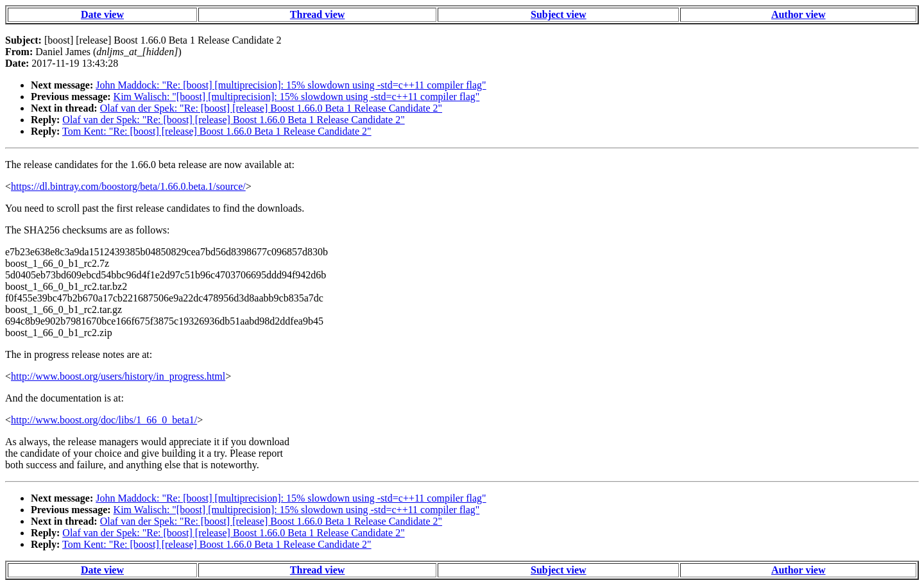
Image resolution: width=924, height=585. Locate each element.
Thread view (317, 14)
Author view (799, 14)
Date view (102, 14)
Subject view (559, 14)
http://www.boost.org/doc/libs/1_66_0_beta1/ (104, 420)
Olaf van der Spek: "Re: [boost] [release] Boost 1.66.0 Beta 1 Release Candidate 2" (271, 108)
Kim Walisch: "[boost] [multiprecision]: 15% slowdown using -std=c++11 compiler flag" (297, 97)
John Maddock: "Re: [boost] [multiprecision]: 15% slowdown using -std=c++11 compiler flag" (291, 85)
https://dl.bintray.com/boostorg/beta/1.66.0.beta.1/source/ (128, 186)
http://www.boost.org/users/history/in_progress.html (118, 376)
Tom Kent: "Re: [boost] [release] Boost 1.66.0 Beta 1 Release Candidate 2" (217, 131)
